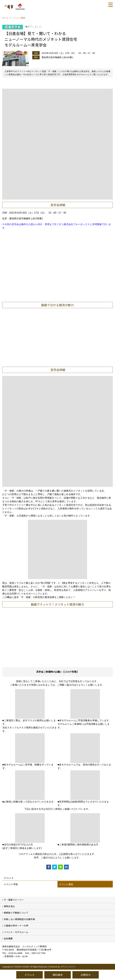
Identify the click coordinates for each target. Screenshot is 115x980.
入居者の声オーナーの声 (16, 926)
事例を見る (9, 906)
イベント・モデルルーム (16, 932)
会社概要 (8, 938)
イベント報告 (66, 884)
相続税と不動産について (16, 913)
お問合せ (86, 975)
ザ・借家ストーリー (14, 900)
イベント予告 (11, 884)
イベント (30, 975)
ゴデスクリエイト (68, 967)
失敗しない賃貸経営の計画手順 (19, 919)
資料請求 (58, 975)
